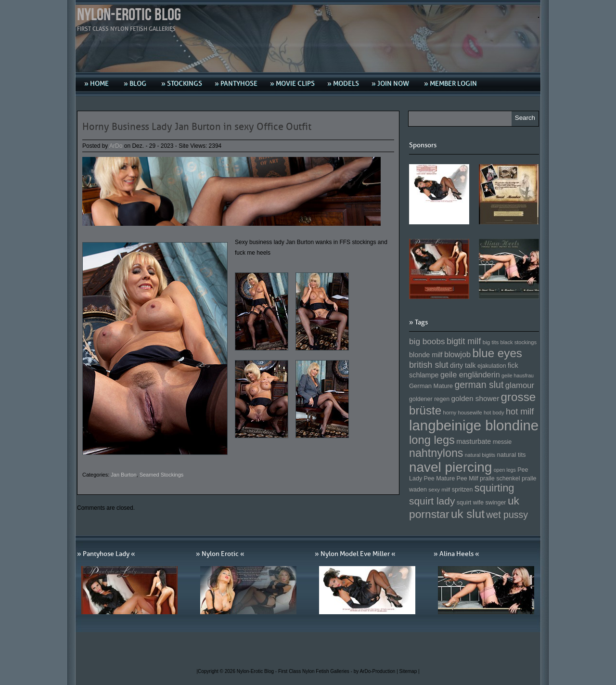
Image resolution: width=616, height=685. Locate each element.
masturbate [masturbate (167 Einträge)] (474, 441)
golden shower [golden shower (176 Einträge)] (475, 398)
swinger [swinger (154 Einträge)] (495, 503)
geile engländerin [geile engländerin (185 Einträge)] (470, 375)
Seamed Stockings (162, 475)
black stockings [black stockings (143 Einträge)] (519, 342)
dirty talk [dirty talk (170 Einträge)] (463, 365)
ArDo (116, 146)
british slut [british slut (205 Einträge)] (429, 365)
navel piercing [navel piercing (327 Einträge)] (450, 467)
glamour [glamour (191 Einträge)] (520, 385)
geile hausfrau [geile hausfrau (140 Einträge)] (518, 375)
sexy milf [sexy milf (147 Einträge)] (439, 489)
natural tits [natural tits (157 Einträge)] (512, 455)
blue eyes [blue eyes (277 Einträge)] (497, 353)
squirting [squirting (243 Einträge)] (494, 488)
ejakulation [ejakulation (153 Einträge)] (492, 366)
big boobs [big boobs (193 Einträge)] (427, 341)
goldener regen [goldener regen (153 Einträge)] (429, 399)
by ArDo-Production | (377, 671)
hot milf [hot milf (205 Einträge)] (520, 412)
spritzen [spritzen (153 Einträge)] (462, 490)
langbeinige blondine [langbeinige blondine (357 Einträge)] (474, 425)
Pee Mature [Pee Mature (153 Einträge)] (439, 478)
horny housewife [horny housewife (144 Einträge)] (463, 413)
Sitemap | (410, 671)
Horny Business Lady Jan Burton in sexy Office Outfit (197, 127)
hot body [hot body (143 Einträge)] (494, 413)
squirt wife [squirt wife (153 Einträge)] (470, 503)
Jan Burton (123, 475)
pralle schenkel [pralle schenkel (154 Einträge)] (500, 478)
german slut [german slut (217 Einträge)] (479, 385)
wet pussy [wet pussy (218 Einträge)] (507, 515)
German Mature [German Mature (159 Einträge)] (431, 386)
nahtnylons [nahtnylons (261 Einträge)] (436, 453)
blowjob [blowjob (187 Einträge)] (457, 354)
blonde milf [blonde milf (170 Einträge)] (426, 355)
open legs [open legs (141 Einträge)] (505, 470)
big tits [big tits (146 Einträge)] (491, 342)
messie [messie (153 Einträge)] (502, 442)
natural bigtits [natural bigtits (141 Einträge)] (480, 455)
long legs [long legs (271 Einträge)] (432, 440)
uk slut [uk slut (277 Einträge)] (468, 514)
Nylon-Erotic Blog (129, 15)
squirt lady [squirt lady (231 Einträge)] (432, 501)
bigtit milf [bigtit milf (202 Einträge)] (464, 341)
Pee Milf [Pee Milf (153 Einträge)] (468, 478)
